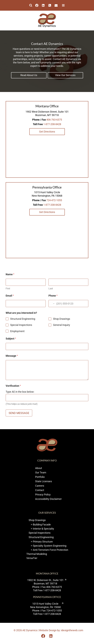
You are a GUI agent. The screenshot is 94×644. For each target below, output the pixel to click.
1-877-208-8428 (52, 124)
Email (10, 296)
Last (51, 289)
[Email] (56, 5)
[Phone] (50, 5)
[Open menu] (63, 5)
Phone (53, 296)
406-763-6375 (54, 120)
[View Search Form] (31, 5)
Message (12, 356)
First (8, 289)
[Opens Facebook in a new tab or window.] (43, 636)
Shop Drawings (62, 319)
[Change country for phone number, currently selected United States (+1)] (52, 304)
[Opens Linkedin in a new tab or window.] (51, 636)
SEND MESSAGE (19, 413)
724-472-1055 (54, 200)
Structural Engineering (23, 319)
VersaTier (32, 558)
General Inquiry (62, 325)
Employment (17, 331)
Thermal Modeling (37, 554)
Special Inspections (21, 325)
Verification (13, 386)
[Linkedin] (43, 5)
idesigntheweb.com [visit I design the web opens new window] (72, 630)
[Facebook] (37, 5)
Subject (11, 339)
